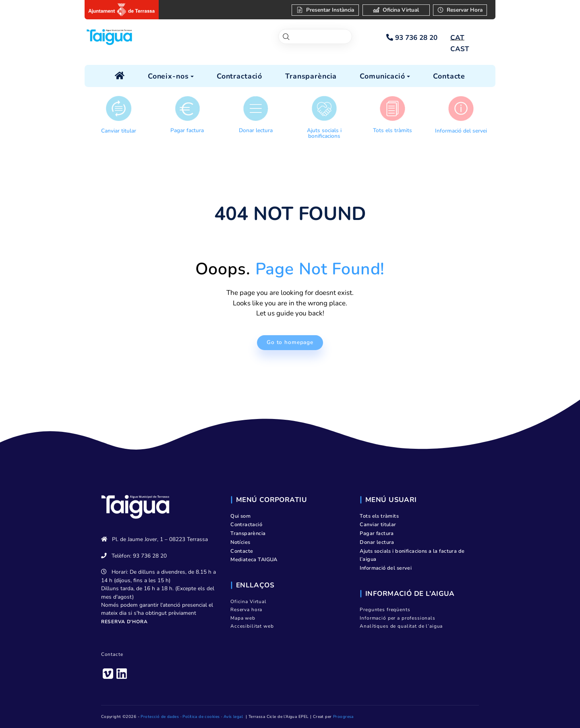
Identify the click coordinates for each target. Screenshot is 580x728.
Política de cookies (201, 717)
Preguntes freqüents (385, 610)
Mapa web (243, 618)
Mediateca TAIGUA (254, 560)
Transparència (248, 533)
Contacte (112, 654)
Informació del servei (461, 131)
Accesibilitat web (252, 626)
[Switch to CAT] (457, 38)
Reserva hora (246, 610)
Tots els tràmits (393, 130)
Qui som (240, 516)
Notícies (240, 542)
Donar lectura (256, 130)
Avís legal (233, 717)
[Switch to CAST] (460, 49)
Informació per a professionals (398, 618)
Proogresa (343, 717)
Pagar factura (187, 130)
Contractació (246, 525)
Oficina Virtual (249, 601)
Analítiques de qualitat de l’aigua (401, 626)
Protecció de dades (160, 717)
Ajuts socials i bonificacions (324, 133)
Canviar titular (119, 131)
